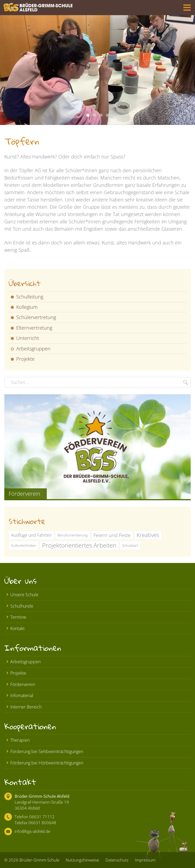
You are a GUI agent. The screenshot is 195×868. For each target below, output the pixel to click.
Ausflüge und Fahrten (31, 535)
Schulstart (130, 545)
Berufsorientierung (73, 535)
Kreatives (148, 535)
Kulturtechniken (24, 545)
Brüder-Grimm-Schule (39, 860)
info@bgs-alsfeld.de (32, 831)
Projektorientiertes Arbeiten (79, 545)
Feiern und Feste (112, 535)
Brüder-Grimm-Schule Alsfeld (42, 796)
